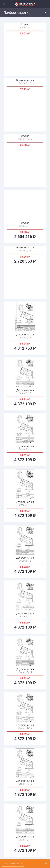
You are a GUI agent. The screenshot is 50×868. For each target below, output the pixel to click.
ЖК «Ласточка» (12, 864)
